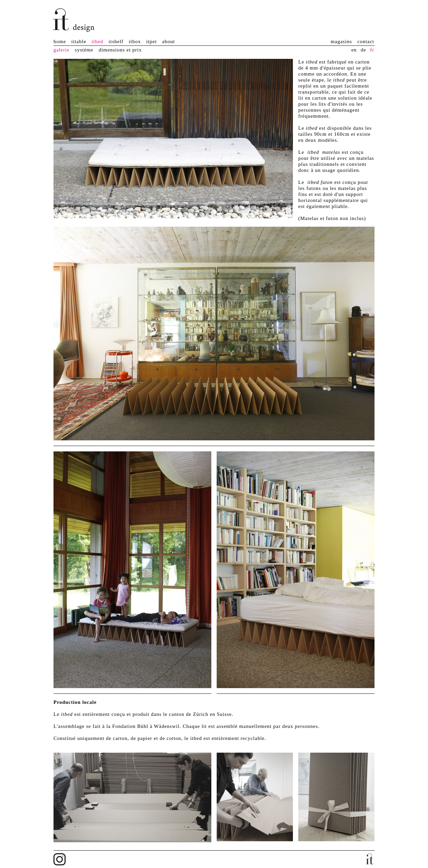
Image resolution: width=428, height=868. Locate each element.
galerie (62, 50)
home (60, 41)
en (354, 50)
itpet (151, 41)
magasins (341, 41)
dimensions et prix (120, 50)
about (169, 41)
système (84, 50)
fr (372, 50)
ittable (79, 41)
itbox (135, 41)
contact (366, 41)
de (363, 50)
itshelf (116, 41)
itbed (97, 41)
